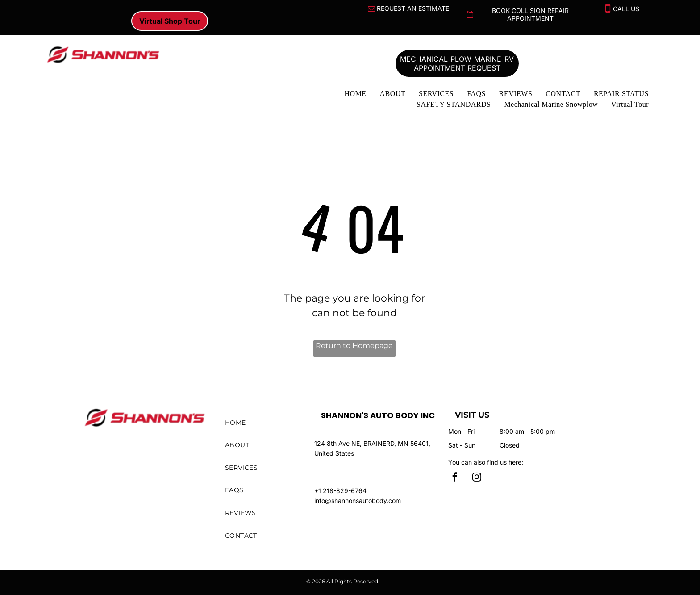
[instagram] (477, 478)
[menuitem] (355, 94)
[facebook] (455, 478)
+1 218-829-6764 (340, 491)
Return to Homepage (354, 346)
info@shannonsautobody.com (358, 501)
